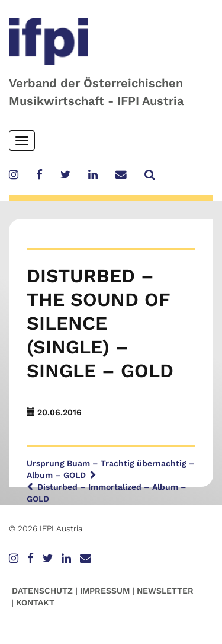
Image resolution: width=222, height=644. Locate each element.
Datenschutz (42, 591)
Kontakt (35, 602)
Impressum (105, 591)
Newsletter (165, 591)
